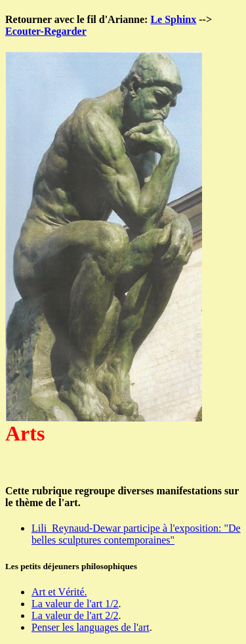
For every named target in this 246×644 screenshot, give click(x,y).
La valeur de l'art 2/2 (75, 615)
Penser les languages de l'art (91, 627)
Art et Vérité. (59, 592)
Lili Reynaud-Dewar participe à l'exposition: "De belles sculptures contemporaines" (136, 534)
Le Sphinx (173, 19)
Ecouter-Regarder (46, 31)
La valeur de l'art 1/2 (75, 604)
